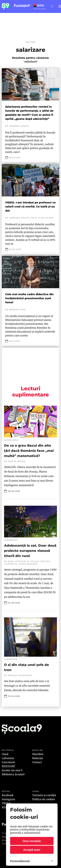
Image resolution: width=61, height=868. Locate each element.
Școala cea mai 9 (12, 770)
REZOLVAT (8, 766)
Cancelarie (8, 762)
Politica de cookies (44, 799)
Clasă (5, 754)
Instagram (8, 799)
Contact (37, 762)
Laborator (8, 758)
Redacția (38, 758)
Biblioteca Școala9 (13, 774)
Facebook (8, 795)
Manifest (38, 754)
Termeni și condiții (44, 795)
